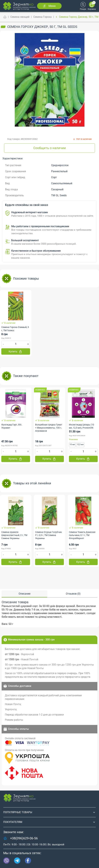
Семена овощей (20, 17)
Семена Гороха (42, 17)
